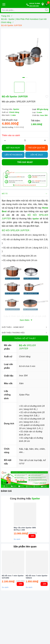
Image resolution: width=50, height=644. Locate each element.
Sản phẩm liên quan (25, 547)
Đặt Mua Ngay (13, 148)
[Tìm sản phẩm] (22, 10)
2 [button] (26, 77)
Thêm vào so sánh (11, 135)
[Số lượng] (25, 140)
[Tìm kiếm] (46, 10)
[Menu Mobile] (4, 4)
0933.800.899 (34, 6)
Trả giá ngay (25, 162)
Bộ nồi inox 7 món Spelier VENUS (37, 577)
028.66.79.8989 (35, 3)
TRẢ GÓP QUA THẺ (37, 148)
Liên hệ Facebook (14, 155)
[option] (25, 52)
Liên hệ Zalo (37, 155)
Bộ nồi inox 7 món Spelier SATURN (13, 577)
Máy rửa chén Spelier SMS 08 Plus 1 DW (25, 529)
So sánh (17, 539)
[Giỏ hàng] (47, 4)
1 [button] (24, 77)
